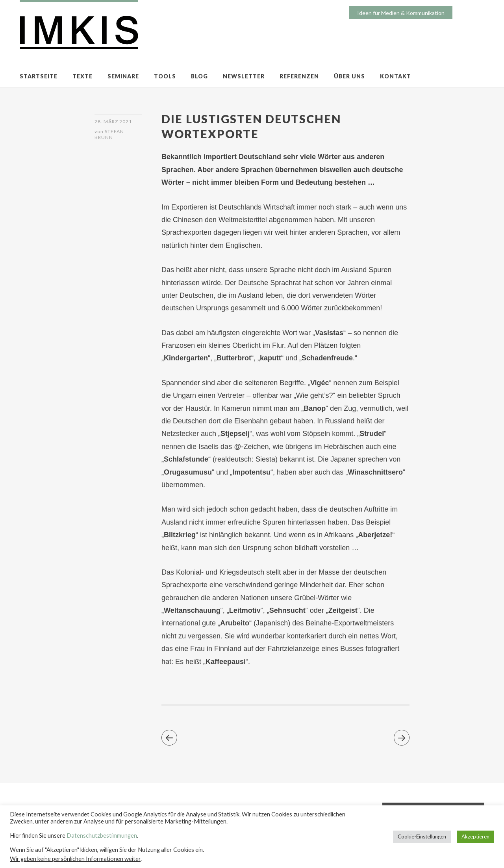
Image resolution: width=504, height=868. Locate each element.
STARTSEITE (39, 76)
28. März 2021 (113, 121)
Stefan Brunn (109, 134)
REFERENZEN (299, 76)
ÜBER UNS (349, 76)
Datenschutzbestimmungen (102, 836)
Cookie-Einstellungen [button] (422, 836)
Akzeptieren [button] (475, 836)
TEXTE (82, 76)
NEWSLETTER (244, 76)
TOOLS (165, 76)
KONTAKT (396, 76)
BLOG (199, 76)
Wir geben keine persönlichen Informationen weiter (75, 859)
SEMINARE (123, 76)
